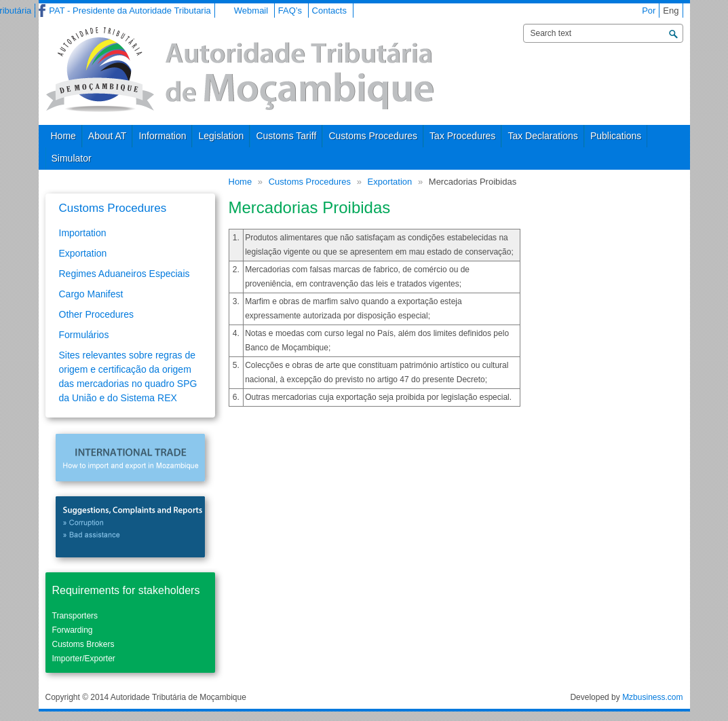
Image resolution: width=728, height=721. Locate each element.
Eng (671, 11)
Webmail (251, 11)
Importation (83, 233)
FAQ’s (290, 11)
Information (162, 136)
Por (649, 11)
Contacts (329, 11)
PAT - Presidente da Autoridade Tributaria (130, 11)
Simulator (72, 158)
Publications (616, 136)
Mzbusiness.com (652, 697)
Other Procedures (97, 314)
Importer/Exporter (84, 659)
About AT (108, 136)
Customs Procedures (373, 136)
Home (63, 136)
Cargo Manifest (91, 294)
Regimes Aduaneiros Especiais (124, 274)
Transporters (75, 616)
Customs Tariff (286, 136)
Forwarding (73, 630)
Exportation (390, 182)
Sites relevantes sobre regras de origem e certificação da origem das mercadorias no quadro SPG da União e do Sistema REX (128, 376)
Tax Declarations (543, 136)
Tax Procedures (462, 136)
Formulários (84, 335)
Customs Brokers (83, 644)
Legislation (221, 136)
